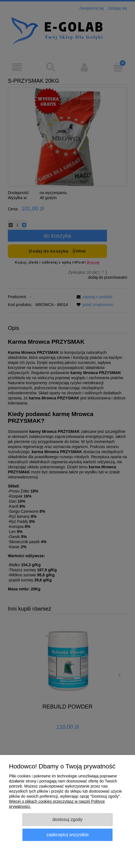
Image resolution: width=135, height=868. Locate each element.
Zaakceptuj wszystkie (67, 835)
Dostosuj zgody (67, 819)
